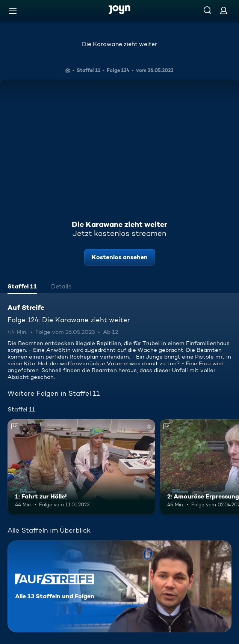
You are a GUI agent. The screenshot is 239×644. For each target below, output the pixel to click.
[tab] (22, 287)
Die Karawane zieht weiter (120, 44)
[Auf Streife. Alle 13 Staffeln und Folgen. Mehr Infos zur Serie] (120, 586)
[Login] (224, 10)
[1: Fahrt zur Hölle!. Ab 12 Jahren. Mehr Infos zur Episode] (81, 467)
